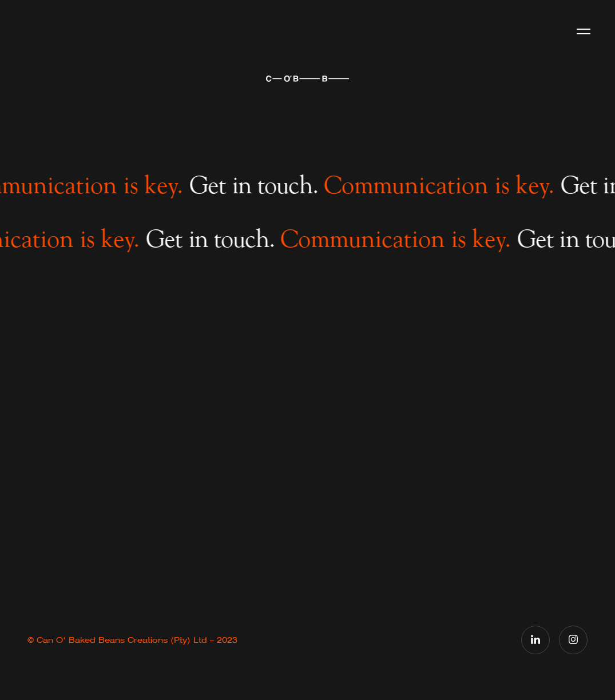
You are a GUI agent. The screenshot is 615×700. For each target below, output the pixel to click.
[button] (584, 31)
